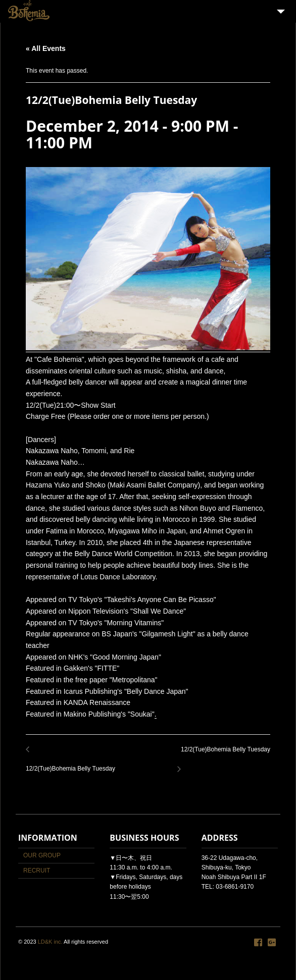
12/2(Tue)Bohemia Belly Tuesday (73, 763)
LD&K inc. (50, 942)
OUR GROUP (42, 855)
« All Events (46, 48)
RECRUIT (37, 870)
